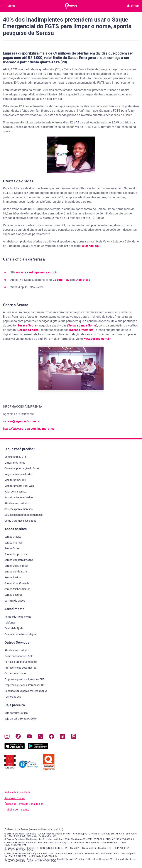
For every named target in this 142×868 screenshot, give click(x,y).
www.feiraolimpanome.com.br (37, 272)
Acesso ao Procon (15, 798)
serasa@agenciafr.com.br (21, 421)
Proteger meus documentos (20, 668)
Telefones (10, 623)
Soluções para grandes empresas (23, 515)
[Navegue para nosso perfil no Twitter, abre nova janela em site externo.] (40, 737)
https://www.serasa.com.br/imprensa (29, 429)
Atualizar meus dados (17, 503)
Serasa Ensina (13, 577)
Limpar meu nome (15, 463)
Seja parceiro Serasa (16, 713)
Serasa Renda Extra (16, 572)
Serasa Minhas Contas (17, 589)
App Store (83, 280)
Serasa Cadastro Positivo (19, 560)
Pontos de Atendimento (18, 617)
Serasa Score (27, 325)
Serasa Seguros (13, 595)
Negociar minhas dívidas (18, 474)
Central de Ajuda (14, 628)
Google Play (61, 280)
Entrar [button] (133, 6)
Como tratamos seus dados (20, 521)
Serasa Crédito (28, 330)
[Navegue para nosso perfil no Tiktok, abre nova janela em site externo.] (18, 737)
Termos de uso (13, 697)
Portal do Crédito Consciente (21, 662)
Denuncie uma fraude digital (20, 634)
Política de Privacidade (17, 793)
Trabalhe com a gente (17, 810)
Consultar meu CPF (16, 457)
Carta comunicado (15, 673)
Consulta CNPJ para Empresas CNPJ (26, 691)
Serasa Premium (82, 330)
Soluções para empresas (18, 509)
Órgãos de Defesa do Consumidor (24, 804)
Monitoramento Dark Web (19, 486)
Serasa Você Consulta (17, 583)
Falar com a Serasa (15, 492)
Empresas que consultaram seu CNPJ (26, 685)
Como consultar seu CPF (19, 656)
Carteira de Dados (15, 601)
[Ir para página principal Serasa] (71, 6)
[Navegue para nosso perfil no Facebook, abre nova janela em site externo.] (51, 737)
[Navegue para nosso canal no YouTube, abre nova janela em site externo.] (29, 737)
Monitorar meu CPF (16, 480)
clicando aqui (91, 246)
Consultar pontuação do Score (22, 468)
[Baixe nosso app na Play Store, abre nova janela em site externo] (38, 748)
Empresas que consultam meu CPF (24, 679)
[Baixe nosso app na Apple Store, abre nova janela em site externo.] (15, 748)
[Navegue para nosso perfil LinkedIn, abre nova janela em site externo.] (62, 737)
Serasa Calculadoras (16, 566)
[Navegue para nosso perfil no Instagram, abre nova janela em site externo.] (7, 737)
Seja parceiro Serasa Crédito (21, 719)
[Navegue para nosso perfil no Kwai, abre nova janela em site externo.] (74, 737)
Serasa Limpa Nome (82, 325)
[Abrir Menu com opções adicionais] (9, 6)
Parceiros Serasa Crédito (19, 497)
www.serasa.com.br (97, 339)
